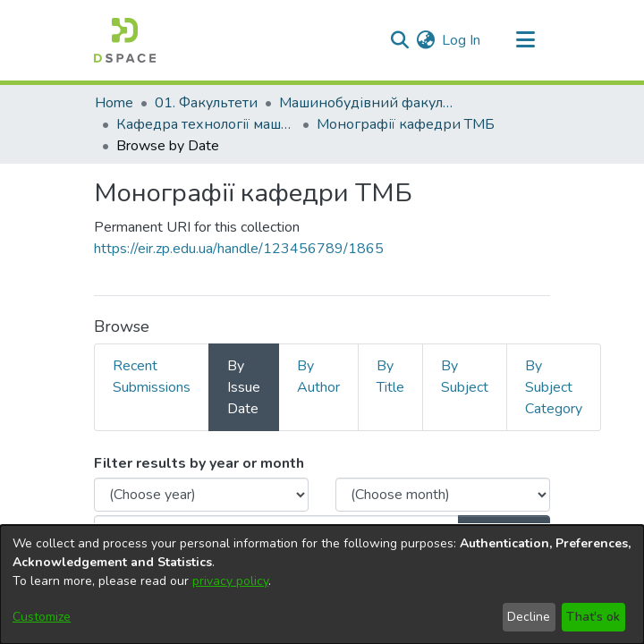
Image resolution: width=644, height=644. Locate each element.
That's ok (593, 617)
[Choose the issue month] (443, 495)
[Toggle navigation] (525, 40)
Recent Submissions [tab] (152, 377)
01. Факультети (206, 103)
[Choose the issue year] (201, 495)
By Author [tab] (318, 377)
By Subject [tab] (465, 377)
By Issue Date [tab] (244, 387)
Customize (42, 617)
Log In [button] (462, 40)
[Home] (125, 40)
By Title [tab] (390, 377)
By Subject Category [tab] (554, 387)
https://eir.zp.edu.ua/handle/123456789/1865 (239, 249)
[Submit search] (399, 40)
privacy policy (230, 581)
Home (114, 103)
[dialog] (322, 585)
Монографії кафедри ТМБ (406, 124)
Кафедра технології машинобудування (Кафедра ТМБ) (206, 124)
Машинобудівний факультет (369, 103)
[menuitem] (425, 40)
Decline (529, 617)
